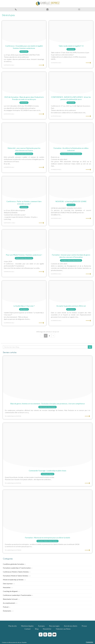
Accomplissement (9, 603)
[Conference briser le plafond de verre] (71, 83)
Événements (7, 611)
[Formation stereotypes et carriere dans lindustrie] (24, 83)
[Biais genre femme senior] (47, 378)
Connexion (89, 642)
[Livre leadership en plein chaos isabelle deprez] (47, 445)
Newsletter (7, 587)
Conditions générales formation (13, 564)
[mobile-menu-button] (79, 9)
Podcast (6, 607)
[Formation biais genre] (71, 187)
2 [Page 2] (49, 336)
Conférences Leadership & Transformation (17, 595)
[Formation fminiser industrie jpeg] (71, 134)
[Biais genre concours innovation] (71, 241)
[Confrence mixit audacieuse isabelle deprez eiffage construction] (24, 32)
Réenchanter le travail (10, 599)
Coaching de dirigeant (10, 591)
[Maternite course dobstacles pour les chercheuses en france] (24, 134)
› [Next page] (53, 336)
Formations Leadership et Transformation (17, 568)
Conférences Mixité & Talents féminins (16, 572)
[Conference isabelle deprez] (24, 241)
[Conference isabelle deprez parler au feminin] (24, 187)
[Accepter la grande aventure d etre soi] (71, 292)
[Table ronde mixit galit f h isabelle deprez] (71, 32)
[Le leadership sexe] (24, 292)
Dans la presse (8, 584)
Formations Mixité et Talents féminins (16, 576)
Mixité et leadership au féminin (13, 580)
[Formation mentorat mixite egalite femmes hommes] (47, 512)
